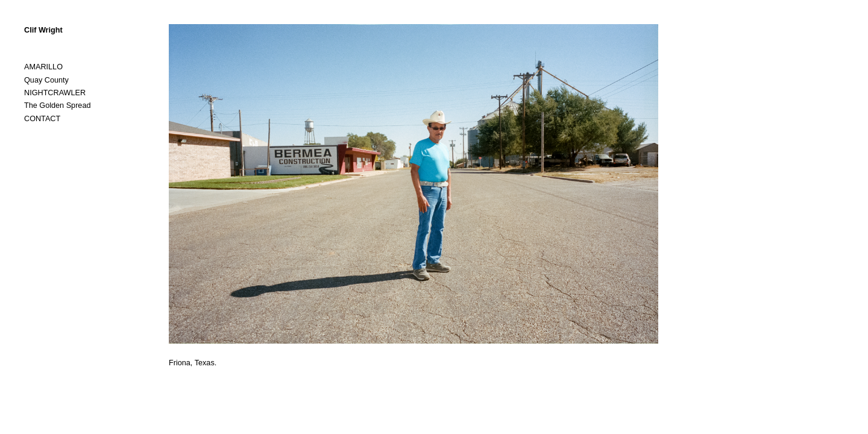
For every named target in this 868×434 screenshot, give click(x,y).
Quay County (46, 80)
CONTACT (42, 119)
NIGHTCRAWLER (55, 93)
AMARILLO (43, 67)
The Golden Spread (57, 105)
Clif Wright (43, 30)
